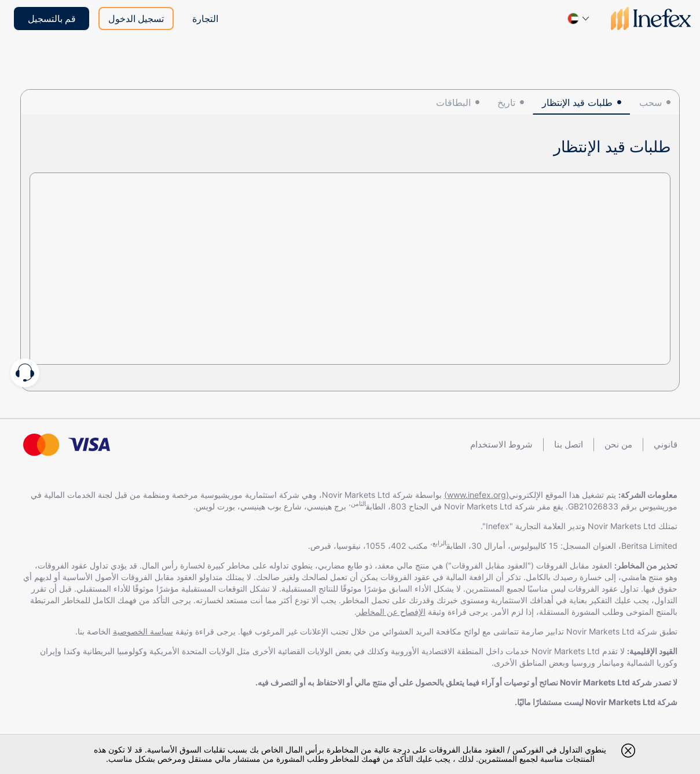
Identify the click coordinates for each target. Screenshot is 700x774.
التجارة (205, 19)
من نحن (618, 444)
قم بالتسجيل (52, 19)
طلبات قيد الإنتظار (577, 102)
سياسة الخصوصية (143, 631)
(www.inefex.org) (477, 495)
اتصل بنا (569, 444)
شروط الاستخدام (501, 444)
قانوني (666, 444)
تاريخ (506, 102)
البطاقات (453, 102)
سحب (650, 102)
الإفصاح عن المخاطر (391, 612)
